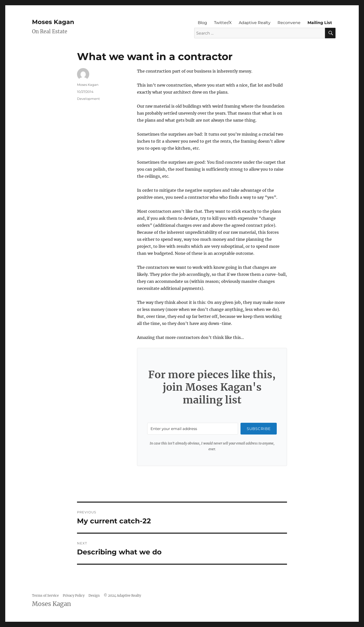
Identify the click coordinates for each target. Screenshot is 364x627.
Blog (202, 23)
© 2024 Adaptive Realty (122, 596)
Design (94, 596)
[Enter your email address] (193, 429)
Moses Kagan (53, 22)
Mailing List (320, 23)
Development (88, 99)
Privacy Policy (74, 596)
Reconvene (289, 23)
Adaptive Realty (255, 23)
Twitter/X (223, 23)
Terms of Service (45, 596)
